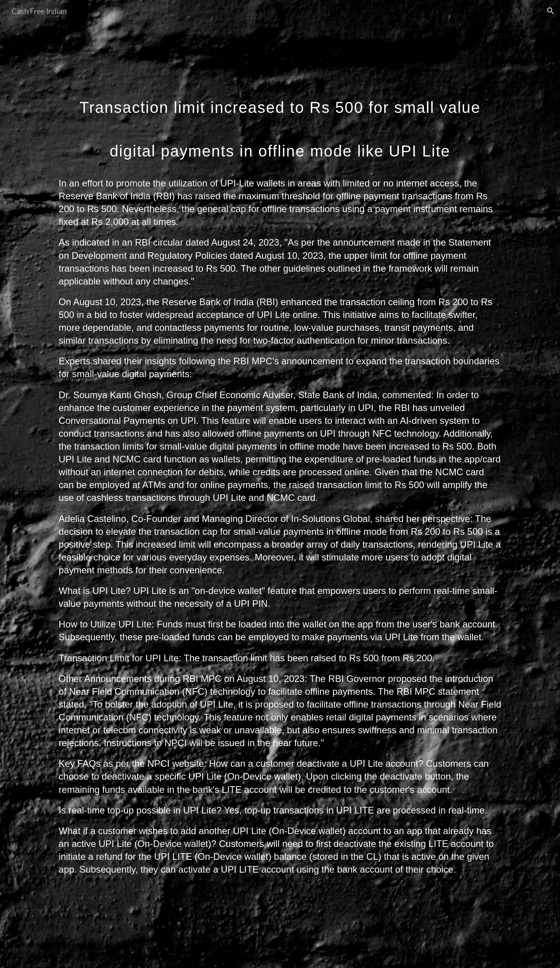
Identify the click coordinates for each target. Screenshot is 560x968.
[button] (551, 11)
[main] (280, 122)
